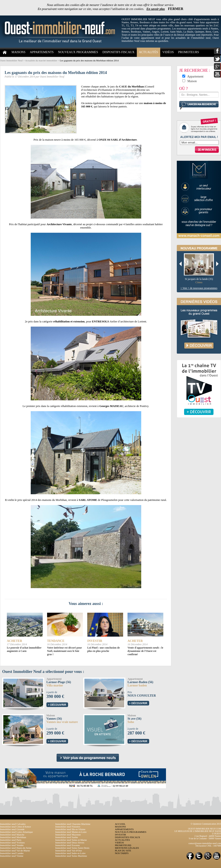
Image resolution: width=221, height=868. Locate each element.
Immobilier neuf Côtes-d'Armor (15, 827)
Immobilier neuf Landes (12, 853)
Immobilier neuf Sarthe (67, 837)
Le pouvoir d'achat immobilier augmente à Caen (24, 649)
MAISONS (18, 52)
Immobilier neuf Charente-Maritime (73, 824)
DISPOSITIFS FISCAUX (118, 52)
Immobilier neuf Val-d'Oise (69, 851)
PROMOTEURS (189, 52)
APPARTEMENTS (42, 52)
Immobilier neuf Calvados (13, 824)
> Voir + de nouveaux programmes (199, 288)
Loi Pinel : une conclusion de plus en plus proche (104, 649)
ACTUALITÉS (149, 52)
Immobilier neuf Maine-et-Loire (71, 832)
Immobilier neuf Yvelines (12, 843)
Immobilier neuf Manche (12, 835)
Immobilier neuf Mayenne (68, 835)
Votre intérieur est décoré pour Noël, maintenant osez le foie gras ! (65, 651)
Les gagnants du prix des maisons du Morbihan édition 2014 (89, 60)
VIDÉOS (168, 52)
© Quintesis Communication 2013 (206, 824)
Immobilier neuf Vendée (12, 845)
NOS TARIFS (122, 853)
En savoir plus (156, 9)
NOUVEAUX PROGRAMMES (78, 52)
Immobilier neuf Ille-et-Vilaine (70, 829)
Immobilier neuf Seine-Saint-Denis (72, 848)
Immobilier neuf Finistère (68, 827)
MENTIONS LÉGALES (127, 848)
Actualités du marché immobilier (41, 60)
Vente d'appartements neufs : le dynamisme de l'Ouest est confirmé (145, 651)
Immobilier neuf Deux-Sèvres (70, 843)
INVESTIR (120, 835)
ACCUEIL (120, 824)
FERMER (176, 9)
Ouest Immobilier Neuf (11, 60)
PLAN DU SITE (123, 851)
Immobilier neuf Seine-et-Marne (71, 840)
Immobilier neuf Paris (11, 840)
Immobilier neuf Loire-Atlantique (16, 832)
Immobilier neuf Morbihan (13, 837)
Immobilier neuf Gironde (12, 829)
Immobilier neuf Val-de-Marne (15, 851)
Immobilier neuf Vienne (12, 856)
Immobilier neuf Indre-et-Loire (70, 853)
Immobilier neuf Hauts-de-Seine (16, 848)
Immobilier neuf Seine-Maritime (71, 856)
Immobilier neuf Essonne (68, 845)
